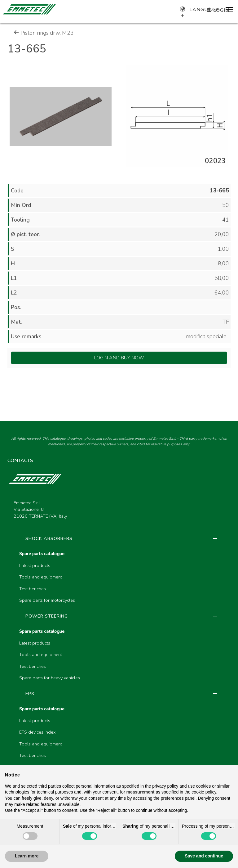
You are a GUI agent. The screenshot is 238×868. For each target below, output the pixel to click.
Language (200, 10)
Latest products (35, 565)
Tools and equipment (41, 577)
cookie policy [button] (204, 792)
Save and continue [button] (204, 856)
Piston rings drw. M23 (44, 33)
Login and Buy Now (119, 358)
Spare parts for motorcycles (47, 600)
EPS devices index (37, 732)
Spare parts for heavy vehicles (50, 678)
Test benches (33, 589)
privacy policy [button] (165, 786)
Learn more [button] (27, 856)
